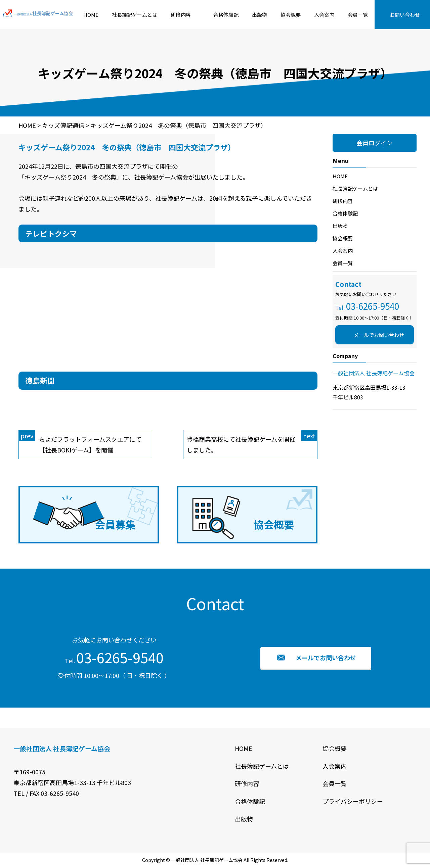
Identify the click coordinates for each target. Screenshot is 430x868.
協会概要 (291, 15)
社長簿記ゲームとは (135, 15)
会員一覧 (358, 15)
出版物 (260, 15)
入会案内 (324, 15)
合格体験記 (226, 15)
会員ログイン (375, 143)
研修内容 (181, 15)
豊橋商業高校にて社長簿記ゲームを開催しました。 (252, 442)
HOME (91, 15)
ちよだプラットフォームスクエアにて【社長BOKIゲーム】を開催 (80, 442)
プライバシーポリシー (353, 801)
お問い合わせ (405, 15)
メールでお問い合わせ (379, 335)
